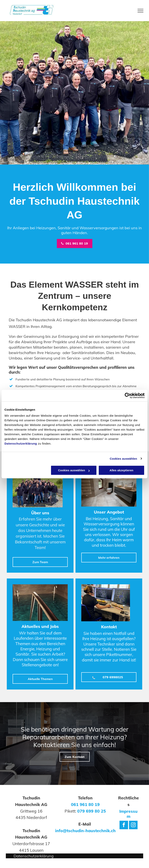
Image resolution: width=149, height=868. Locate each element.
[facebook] (124, 825)
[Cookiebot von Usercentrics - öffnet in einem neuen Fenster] (128, 396)
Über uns (40, 513)
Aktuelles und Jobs (40, 626)
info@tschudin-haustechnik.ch (85, 831)
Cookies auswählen (123, 459)
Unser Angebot (109, 512)
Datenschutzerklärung (21, 443)
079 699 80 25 (92, 811)
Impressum (128, 814)
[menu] (140, 11)
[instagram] (133, 825)
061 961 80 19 (85, 804)
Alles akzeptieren (122, 470)
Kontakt (109, 627)
